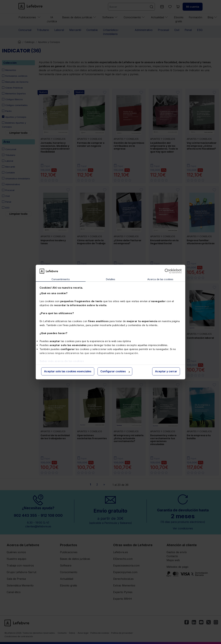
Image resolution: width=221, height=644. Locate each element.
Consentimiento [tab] (61, 279)
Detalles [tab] (111, 279)
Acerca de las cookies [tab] (160, 279)
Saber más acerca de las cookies (62, 361)
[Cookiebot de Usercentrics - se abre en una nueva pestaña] (167, 271)
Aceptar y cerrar (166, 371)
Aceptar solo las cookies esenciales (68, 371)
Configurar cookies (115, 371)
